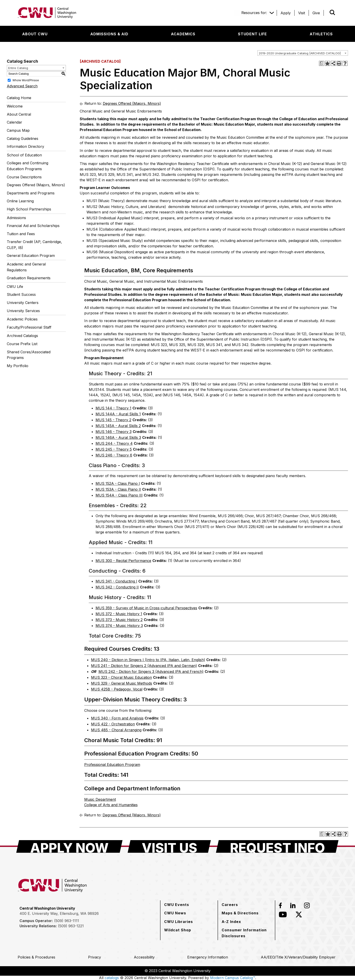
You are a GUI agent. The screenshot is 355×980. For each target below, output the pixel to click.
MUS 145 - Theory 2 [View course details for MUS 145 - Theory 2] (113, 420)
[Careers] (230, 905)
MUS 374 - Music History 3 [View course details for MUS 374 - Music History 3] (119, 626)
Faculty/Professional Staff (29, 327)
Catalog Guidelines (23, 139)
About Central (19, 114)
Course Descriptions (24, 177)
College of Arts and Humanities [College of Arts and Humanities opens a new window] (111, 805)
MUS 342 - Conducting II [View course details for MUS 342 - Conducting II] (117, 587)
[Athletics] (321, 34)
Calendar (14, 122)
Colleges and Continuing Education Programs (28, 166)
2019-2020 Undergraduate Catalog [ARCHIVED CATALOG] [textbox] (300, 53)
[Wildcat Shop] (178, 930)
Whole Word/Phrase (26, 80)
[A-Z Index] (231, 922)
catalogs (112, 978)
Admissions (16, 218)
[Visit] (302, 13)
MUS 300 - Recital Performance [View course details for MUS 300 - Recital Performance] (123, 561)
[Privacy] (95, 957)
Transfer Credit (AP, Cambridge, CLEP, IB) (34, 245)
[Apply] (286, 13)
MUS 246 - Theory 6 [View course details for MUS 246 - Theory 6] (114, 455)
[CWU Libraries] (179, 922)
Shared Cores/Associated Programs (29, 355)
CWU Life (15, 287)
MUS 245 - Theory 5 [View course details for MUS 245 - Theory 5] (114, 449)
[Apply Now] (69, 846)
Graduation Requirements (29, 278)
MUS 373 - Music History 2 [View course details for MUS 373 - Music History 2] (119, 620)
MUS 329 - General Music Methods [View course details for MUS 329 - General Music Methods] (122, 683)
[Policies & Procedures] (36, 957)
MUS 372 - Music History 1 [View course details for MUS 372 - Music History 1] (119, 614)
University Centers (23, 303)
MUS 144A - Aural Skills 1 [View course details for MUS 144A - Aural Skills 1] (118, 414)
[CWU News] (175, 913)
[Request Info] (277, 846)
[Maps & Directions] (240, 913)
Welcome (15, 106)
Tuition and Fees (21, 234)
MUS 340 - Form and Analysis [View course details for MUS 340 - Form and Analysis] (117, 718)
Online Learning (20, 201)
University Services (23, 311)
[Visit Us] (169, 846)
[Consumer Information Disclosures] (246, 933)
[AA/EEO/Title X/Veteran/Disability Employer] (298, 957)
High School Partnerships (29, 209)
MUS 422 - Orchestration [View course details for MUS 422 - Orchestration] (113, 724)
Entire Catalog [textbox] (18, 68)
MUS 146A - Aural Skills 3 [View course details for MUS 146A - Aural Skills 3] (118, 437)
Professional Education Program (112, 765)
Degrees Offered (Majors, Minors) (36, 185)
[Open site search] (332, 12)
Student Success (21, 294)
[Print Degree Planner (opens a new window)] (321, 63)
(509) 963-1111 (67, 921)
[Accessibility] (144, 957)
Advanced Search (22, 86)
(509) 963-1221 (71, 926)
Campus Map (18, 130)
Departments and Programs (31, 193)
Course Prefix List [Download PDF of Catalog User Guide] (22, 344)
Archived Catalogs (22, 336)
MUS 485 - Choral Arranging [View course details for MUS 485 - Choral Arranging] (116, 730)
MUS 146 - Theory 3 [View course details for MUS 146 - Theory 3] (114, 432)
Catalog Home (19, 98)
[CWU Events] (177, 905)
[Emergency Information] (208, 957)
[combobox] (303, 53)
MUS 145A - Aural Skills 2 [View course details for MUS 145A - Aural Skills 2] (118, 426)
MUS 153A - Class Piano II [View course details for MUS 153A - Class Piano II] (118, 489)
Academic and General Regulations (26, 267)
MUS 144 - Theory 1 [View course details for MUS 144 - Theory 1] (113, 408)
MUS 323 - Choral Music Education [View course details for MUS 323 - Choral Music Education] (121, 677)
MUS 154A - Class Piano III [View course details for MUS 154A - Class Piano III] (119, 495)
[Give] (316, 13)
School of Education (24, 155)
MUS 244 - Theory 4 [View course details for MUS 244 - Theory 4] (114, 443)
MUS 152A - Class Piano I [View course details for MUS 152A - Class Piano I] (118, 483)
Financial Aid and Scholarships (33, 226)
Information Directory (25, 146)
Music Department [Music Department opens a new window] (100, 799)
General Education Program (31, 256)
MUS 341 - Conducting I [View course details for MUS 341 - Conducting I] (116, 581)
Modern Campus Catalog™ (233, 978)
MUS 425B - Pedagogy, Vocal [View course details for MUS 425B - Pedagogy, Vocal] (117, 689)
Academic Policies (22, 319)
